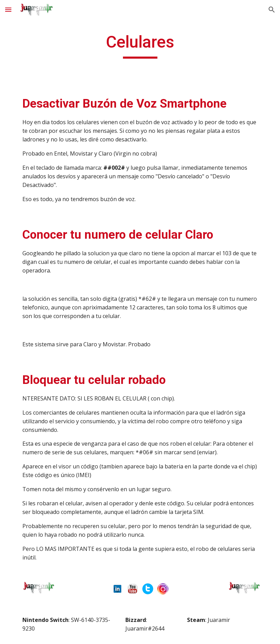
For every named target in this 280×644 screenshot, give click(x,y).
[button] (8, 9)
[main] (140, 45)
